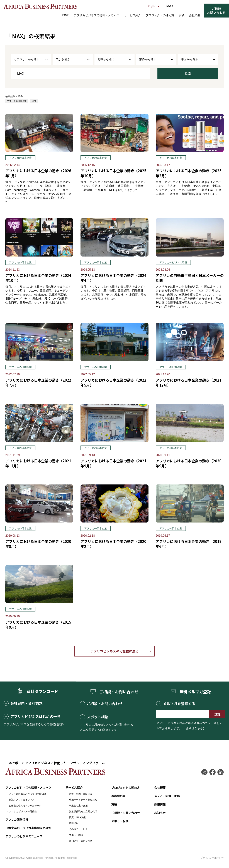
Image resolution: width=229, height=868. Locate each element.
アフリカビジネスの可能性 (23, 811)
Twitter (204, 772)
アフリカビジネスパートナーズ (41, 6)
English (150, 6)
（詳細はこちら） (194, 728)
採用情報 (160, 804)
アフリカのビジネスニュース (24, 836)
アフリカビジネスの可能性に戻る (114, 651)
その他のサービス (78, 829)
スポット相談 (94, 717)
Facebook (212, 772)
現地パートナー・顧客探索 (83, 800)
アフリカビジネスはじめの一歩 (32, 717)
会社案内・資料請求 (23, 703)
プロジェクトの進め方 (160, 15)
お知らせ (160, 812)
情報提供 (74, 823)
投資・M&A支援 (77, 817)
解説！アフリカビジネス (22, 800)
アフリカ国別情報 (17, 819)
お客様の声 (118, 796)
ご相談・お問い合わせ (101, 704)
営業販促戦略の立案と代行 (83, 811)
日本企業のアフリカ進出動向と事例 (28, 828)
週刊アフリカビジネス (81, 841)
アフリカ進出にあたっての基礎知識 (28, 794)
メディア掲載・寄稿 (167, 796)
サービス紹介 (133, 15)
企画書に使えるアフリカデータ (25, 806)
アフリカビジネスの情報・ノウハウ (97, 15)
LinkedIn (221, 772)
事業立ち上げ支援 (78, 806)
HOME (65, 15)
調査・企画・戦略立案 (81, 794)
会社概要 (195, 15)
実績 (182, 15)
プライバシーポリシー (212, 858)
